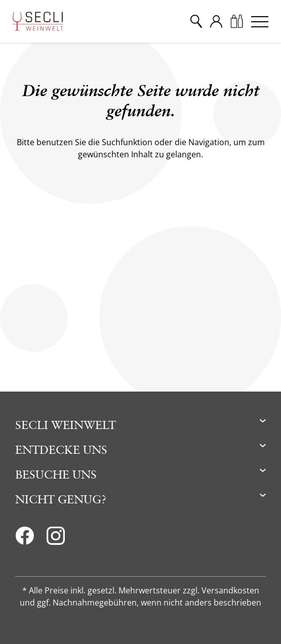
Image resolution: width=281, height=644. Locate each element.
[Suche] (196, 21)
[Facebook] (25, 539)
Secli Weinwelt (66, 425)
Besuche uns (56, 474)
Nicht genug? (61, 499)
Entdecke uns (61, 449)
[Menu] (260, 21)
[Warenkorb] (236, 21)
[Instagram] (56, 539)
